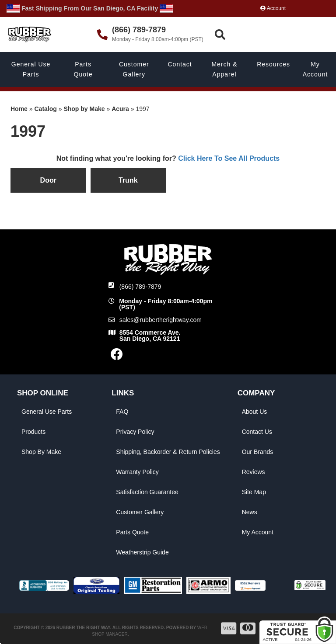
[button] (274, 35)
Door (48, 180)
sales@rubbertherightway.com (161, 320)
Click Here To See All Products (229, 158)
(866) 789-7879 (140, 287)
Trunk (128, 180)
